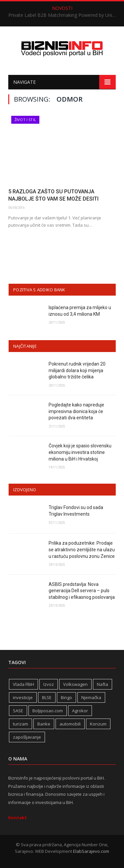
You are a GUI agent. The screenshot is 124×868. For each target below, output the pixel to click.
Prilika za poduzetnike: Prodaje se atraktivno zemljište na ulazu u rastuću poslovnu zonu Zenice (82, 549)
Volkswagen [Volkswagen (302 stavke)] (75, 684)
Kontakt (18, 818)
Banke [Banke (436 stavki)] (44, 724)
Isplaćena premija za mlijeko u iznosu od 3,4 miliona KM (80, 311)
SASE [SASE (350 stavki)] (18, 711)
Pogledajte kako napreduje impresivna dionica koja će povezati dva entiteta (76, 411)
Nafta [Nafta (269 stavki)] (103, 684)
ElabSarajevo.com (91, 851)
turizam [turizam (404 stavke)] (21, 724)
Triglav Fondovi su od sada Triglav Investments (76, 511)
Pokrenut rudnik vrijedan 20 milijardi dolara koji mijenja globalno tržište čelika (77, 370)
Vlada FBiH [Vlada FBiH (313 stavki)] (23, 684)
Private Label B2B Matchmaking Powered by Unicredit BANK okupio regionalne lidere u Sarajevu (64, 15)
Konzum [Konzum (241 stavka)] (98, 724)
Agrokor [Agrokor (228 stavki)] (80, 711)
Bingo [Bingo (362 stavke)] (66, 697)
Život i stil (25, 120)
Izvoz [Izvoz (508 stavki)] (49, 684)
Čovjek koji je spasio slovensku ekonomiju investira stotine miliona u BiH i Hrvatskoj (80, 452)
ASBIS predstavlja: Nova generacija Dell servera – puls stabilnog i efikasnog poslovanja (82, 591)
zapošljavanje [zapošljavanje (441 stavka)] (27, 737)
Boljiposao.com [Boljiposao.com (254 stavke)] (48, 711)
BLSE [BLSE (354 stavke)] (47, 697)
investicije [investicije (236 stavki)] (23, 697)
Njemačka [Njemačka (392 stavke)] (91, 697)
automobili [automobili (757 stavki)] (70, 724)
